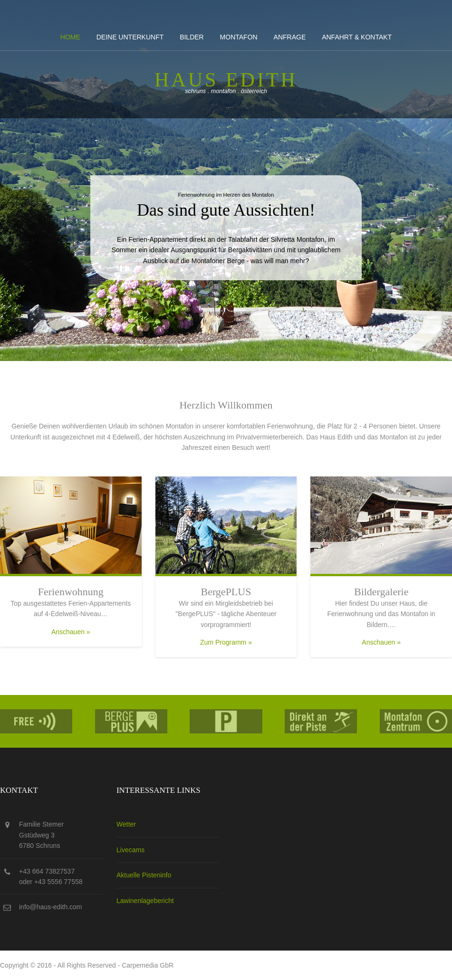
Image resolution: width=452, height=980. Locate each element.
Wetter (126, 824)
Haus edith (226, 80)
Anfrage (290, 37)
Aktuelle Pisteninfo (144, 875)
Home (70, 37)
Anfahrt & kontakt (357, 37)
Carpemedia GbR (148, 965)
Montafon (239, 37)
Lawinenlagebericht (145, 901)
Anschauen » (71, 632)
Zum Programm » (226, 642)
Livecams (130, 850)
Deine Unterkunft (130, 37)
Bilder (192, 37)
